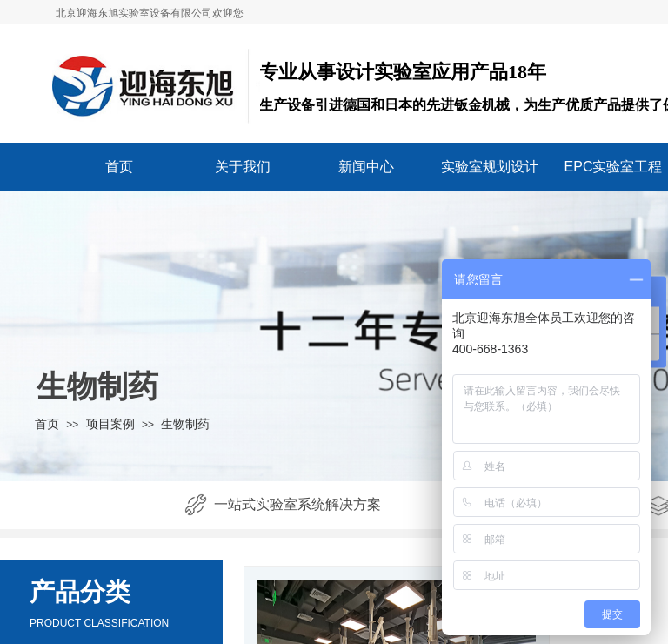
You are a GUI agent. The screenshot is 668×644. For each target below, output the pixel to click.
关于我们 (243, 167)
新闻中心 (366, 167)
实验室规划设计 (490, 167)
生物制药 (185, 424)
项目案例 (110, 424)
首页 (119, 167)
